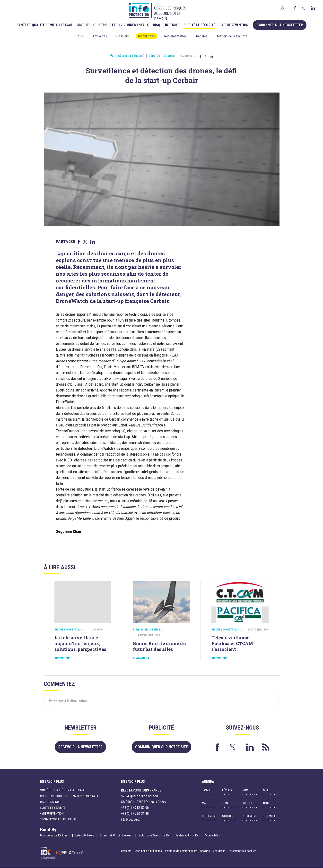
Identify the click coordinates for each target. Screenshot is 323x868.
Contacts (126, 851)
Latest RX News (85, 835)
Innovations (147, 36)
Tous (79, 36)
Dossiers (123, 36)
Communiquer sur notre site (161, 747)
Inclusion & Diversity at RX (154, 835)
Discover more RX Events (55, 835)
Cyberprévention (235, 25)
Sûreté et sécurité (200, 25)
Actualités (100, 36)
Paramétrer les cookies (242, 851)
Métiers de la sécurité (232, 36)
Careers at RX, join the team (116, 835)
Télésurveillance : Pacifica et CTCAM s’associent (232, 643)
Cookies (205, 851)
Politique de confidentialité (181, 851)
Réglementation (175, 36)
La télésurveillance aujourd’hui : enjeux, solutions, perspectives (80, 643)
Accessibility (212, 835)
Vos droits (219, 851)
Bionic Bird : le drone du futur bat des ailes (159, 646)
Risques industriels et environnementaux (114, 25)
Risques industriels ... (70, 630)
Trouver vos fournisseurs (58, 819)
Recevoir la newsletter (81, 747)
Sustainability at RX (187, 835)
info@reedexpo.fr (131, 820)
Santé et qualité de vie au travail (46, 25)
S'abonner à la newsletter (280, 25)
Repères (202, 36)
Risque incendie (167, 25)
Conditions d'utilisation (148, 851)
